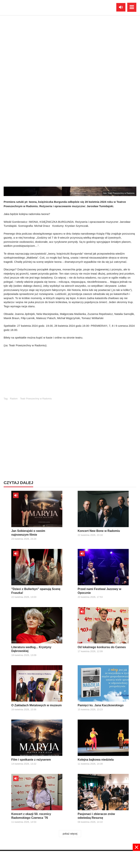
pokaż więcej (70, 834)
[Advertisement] (70, 859)
